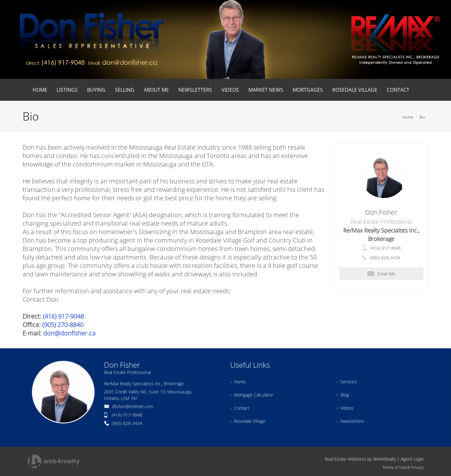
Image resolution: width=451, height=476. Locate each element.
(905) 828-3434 (385, 258)
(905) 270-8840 (63, 325)
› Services (347, 382)
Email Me (381, 274)
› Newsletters (350, 421)
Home (408, 117)
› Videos (345, 408)
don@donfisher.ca (69, 333)
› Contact (240, 408)
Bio (422, 117)
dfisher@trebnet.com (132, 406)
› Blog (343, 395)
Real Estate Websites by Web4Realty (360, 459)
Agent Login (412, 459)
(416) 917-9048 (63, 316)
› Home (238, 382)
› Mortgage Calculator (252, 395)
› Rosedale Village (248, 421)
